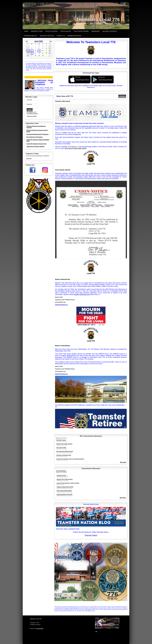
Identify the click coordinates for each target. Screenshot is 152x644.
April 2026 (39, 41)
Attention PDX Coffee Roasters (64, 444)
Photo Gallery (66, 31)
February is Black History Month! (65, 487)
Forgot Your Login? (32, 116)
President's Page (37, 31)
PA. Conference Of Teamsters (35, 137)
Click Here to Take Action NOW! (76, 148)
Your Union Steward (81, 31)
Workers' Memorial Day (63, 279)
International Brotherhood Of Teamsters (37, 134)
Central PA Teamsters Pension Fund (36, 144)
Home (26, 31)
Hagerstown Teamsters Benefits (35, 147)
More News (123, 498)
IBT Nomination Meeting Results (65, 451)
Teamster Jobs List (31, 36)
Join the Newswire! (61, 471)
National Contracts (110, 31)
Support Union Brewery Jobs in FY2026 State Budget (70, 459)
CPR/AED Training (61, 440)
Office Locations (51, 31)
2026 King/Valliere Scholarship (65, 494)
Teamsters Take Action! (63, 101)
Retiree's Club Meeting (62, 346)
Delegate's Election (47, 36)
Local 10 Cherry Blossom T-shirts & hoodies (68, 483)
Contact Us (61, 36)
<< (27, 41)
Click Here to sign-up (32, 114)
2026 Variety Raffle (61, 448)
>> (51, 41)
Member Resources (74, 36)
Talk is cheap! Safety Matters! (64, 491)
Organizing (95, 31)
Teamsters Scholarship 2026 (64, 455)
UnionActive (40, 629)
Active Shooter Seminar (63, 170)
